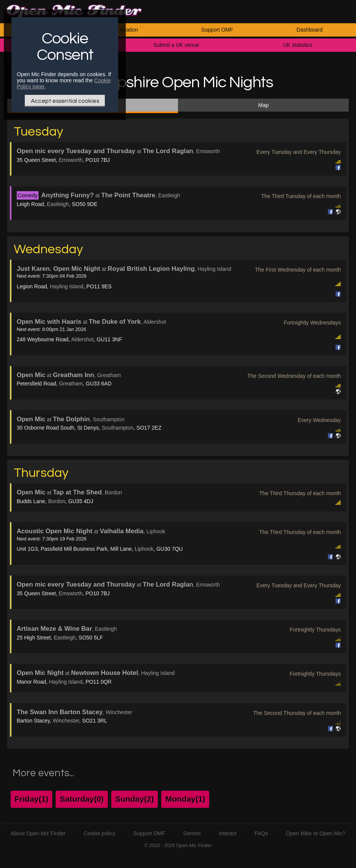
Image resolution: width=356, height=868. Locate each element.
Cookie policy (99, 833)
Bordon (57, 501)
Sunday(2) (135, 799)
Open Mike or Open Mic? (316, 833)
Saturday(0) (82, 799)
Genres (192, 833)
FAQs (261, 833)
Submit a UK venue (176, 45)
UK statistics (297, 45)
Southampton (118, 428)
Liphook (144, 549)
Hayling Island (67, 286)
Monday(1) (185, 799)
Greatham (71, 384)
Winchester (66, 721)
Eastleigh (58, 204)
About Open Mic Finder (38, 833)
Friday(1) (31, 799)
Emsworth (71, 160)
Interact (228, 833)
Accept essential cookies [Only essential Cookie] (65, 101)
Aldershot (83, 339)
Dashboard (310, 30)
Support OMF (217, 30)
